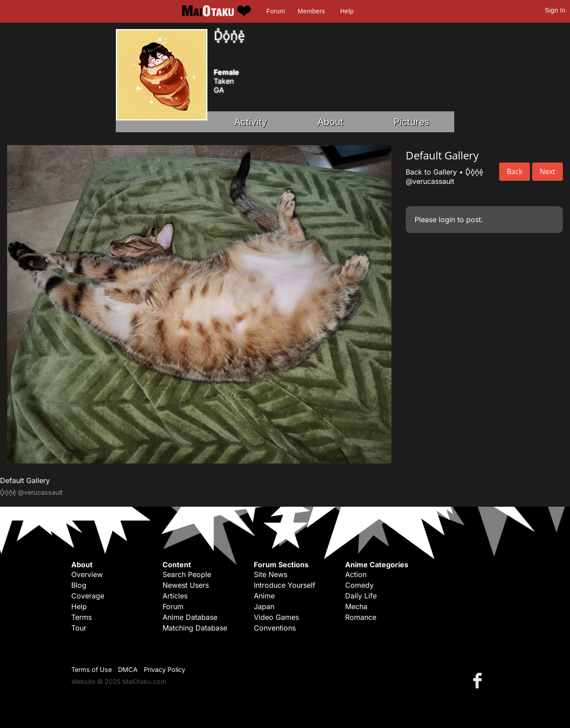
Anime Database (190, 617)
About (330, 122)
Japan (264, 606)
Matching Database (195, 628)
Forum (276, 11)
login (447, 220)
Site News (271, 574)
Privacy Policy (165, 669)
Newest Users (186, 585)
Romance (361, 617)
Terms (81, 617)
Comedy (359, 585)
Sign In (555, 10)
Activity (251, 122)
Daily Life (361, 596)
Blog (79, 585)
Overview (87, 574)
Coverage (88, 596)
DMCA (128, 669)
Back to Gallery (431, 172)
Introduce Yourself (285, 585)
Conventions (275, 628)
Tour (79, 628)
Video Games (276, 617)
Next (548, 171)
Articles (175, 596)
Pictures (411, 122)
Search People (187, 574)
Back (515, 171)
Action (356, 574)
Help (347, 11)
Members (311, 11)
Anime (264, 596)
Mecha (356, 606)
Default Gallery (25, 480)
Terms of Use (92, 669)
